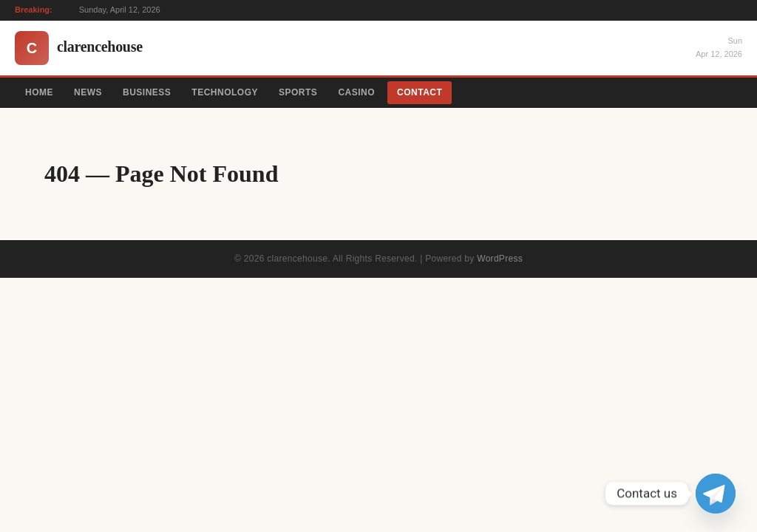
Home (39, 92)
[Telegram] (716, 494)
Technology (225, 92)
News (88, 92)
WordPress (500, 259)
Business (147, 92)
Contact (420, 92)
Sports (298, 92)
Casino (356, 92)
